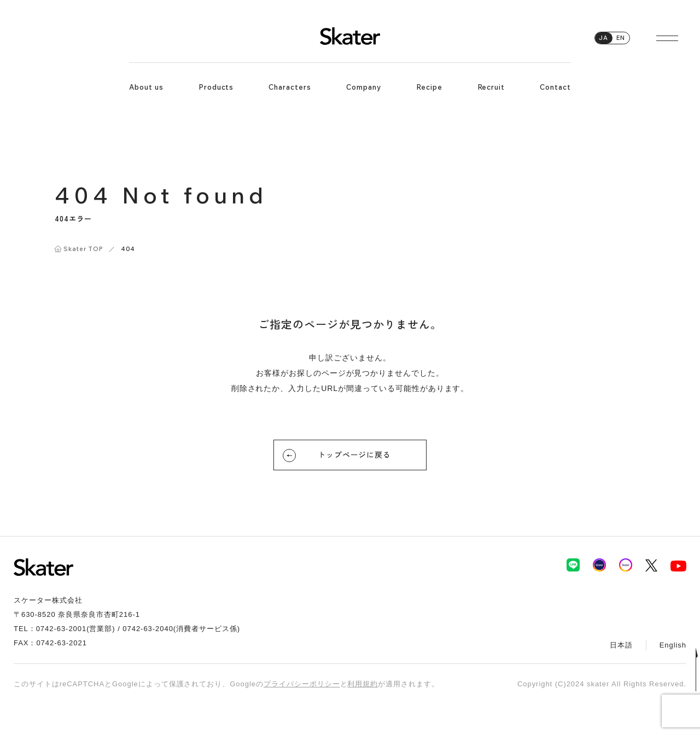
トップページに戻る (337, 456)
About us (146, 87)
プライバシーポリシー (302, 684)
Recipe (429, 87)
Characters (290, 87)
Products (216, 87)
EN (621, 38)
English (673, 645)
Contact (555, 87)
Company (364, 87)
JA (603, 38)
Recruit (491, 87)
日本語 (621, 645)
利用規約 (363, 684)
